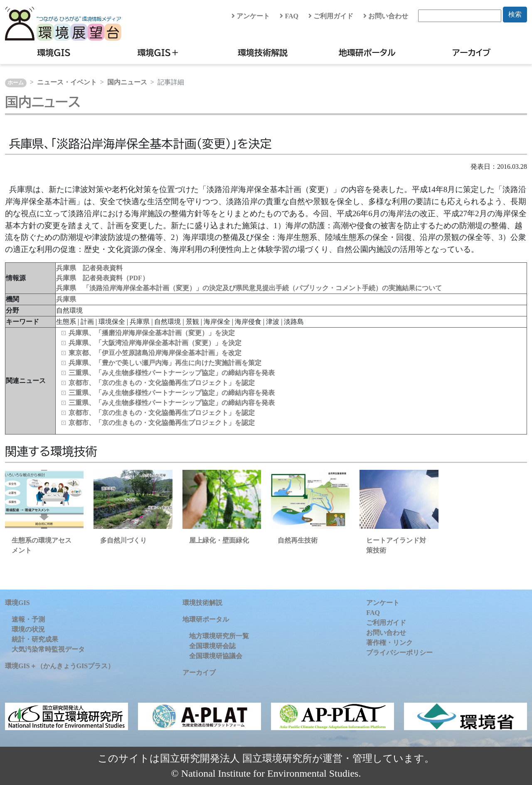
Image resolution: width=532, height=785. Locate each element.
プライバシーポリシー (399, 653)
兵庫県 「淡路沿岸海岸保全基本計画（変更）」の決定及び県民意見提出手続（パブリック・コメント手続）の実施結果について (249, 288)
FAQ (289, 16)
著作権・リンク (389, 643)
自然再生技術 (298, 540)
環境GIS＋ (159, 52)
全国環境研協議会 (216, 656)
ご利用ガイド (331, 16)
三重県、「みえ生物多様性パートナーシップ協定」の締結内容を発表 (172, 373)
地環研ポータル (367, 52)
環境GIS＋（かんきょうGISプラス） (60, 666)
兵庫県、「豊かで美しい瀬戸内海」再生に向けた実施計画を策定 (165, 363)
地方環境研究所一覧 (219, 636)
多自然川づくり (123, 540)
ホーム (16, 83)
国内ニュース (127, 82)
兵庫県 (66, 299)
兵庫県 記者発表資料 (89, 268)
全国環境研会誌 (212, 646)
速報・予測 (28, 619)
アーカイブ (471, 52)
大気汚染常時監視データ (48, 649)
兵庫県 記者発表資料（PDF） (102, 278)
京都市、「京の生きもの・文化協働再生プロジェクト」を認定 (162, 383)
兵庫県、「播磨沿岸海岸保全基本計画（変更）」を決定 (152, 333)
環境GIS (54, 52)
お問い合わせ (386, 16)
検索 (515, 14)
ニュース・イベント (67, 82)
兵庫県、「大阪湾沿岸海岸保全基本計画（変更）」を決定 (155, 343)
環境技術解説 (263, 52)
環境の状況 (28, 629)
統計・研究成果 (35, 639)
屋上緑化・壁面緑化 (219, 540)
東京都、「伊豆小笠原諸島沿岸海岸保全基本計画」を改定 (155, 353)
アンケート (251, 16)
